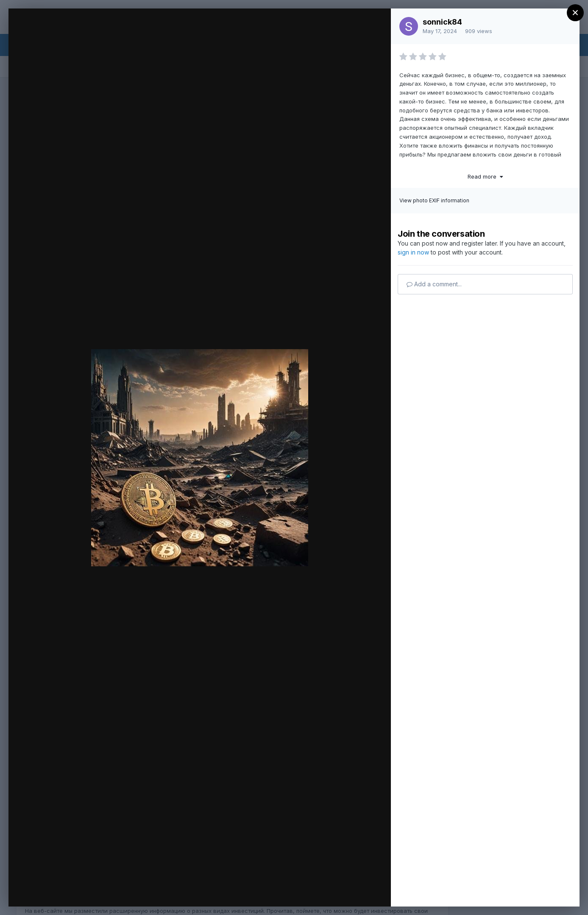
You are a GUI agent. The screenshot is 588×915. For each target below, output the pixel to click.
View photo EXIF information (434, 200)
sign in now (413, 252)
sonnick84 (442, 22)
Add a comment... (434, 284)
